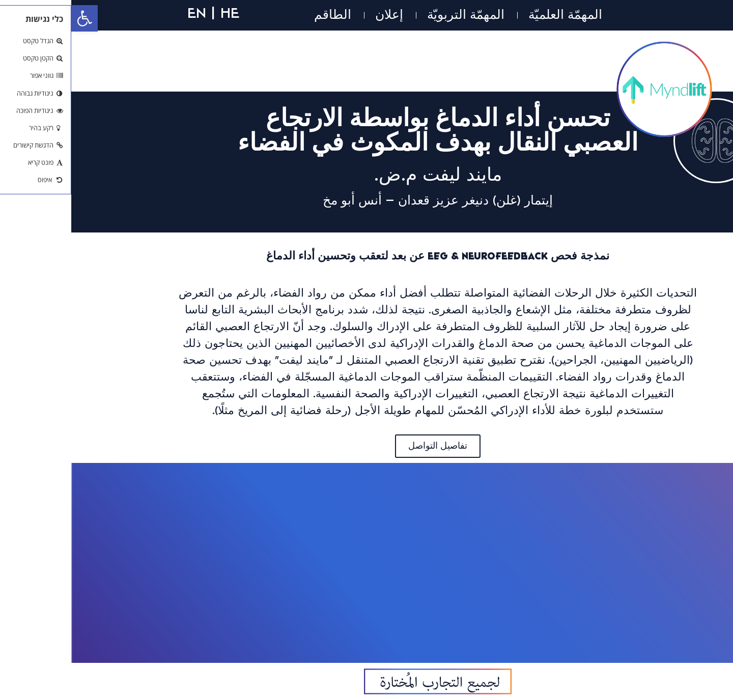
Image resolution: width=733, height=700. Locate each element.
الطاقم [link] (261, 15)
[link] (13, 18)
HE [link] (159, 13)
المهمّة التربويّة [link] (394, 15)
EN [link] (125, 13)
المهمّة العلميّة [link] (494, 15)
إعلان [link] (318, 15)
